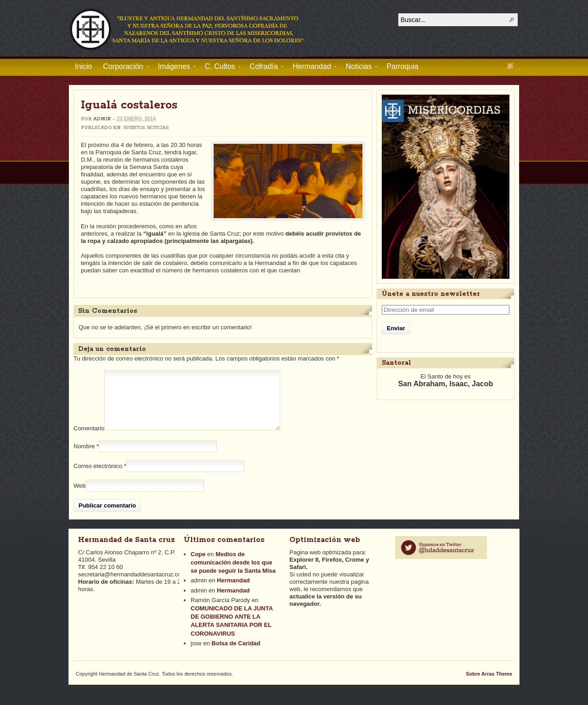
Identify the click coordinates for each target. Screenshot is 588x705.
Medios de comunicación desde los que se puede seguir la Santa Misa (233, 573)
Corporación (123, 68)
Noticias (359, 68)
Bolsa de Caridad (236, 654)
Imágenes (174, 68)
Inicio (83, 66)
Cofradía (264, 68)
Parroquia (402, 66)
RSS (510, 66)
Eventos (134, 128)
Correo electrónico (98, 477)
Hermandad (312, 68)
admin (102, 119)
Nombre (84, 457)
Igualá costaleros (129, 105)
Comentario (89, 439)
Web (80, 497)
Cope (198, 565)
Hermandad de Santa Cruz (188, 29)
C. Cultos (220, 68)
